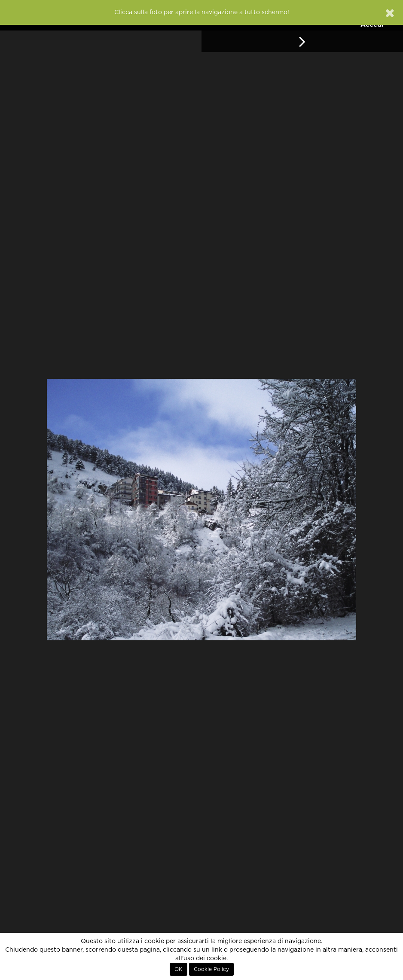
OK (179, 969)
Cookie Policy (211, 969)
